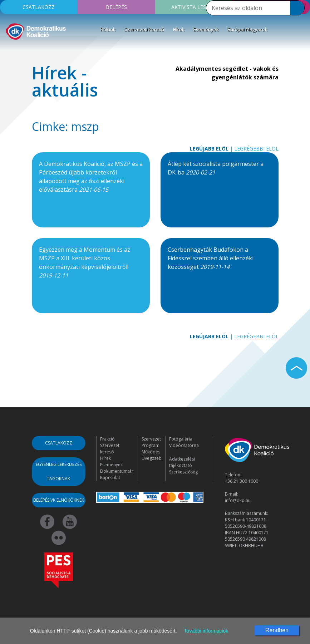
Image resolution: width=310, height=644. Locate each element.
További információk (206, 631)
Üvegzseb (152, 458)
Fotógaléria (181, 439)
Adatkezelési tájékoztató (182, 462)
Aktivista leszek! (194, 7)
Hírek (179, 29)
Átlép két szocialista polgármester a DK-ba (216, 168)
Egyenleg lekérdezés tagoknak (59, 471)
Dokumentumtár (117, 471)
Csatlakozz (39, 7)
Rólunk (108, 29)
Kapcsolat (110, 478)
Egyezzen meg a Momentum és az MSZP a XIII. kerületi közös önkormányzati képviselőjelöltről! (85, 262)
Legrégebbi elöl (256, 149)
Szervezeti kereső (144, 29)
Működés (151, 452)
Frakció (107, 439)
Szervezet (151, 439)
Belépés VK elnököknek (59, 500)
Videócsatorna (184, 445)
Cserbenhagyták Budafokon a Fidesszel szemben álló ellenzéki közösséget (211, 258)
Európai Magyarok (248, 29)
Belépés (116, 7)
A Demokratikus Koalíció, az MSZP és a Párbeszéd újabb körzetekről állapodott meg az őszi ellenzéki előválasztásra (91, 177)
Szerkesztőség (183, 472)
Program (151, 445)
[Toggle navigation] (10, 51)
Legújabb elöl (209, 149)
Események (206, 29)
